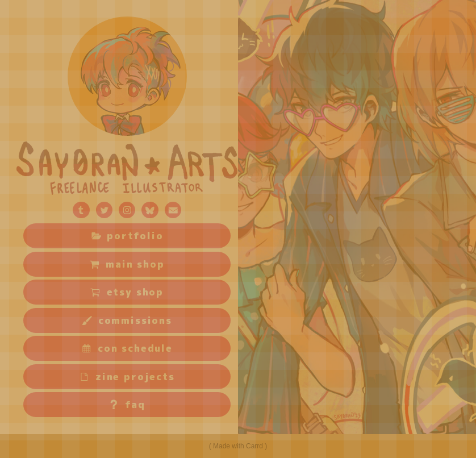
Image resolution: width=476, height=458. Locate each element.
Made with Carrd (238, 446)
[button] (81, 210)
